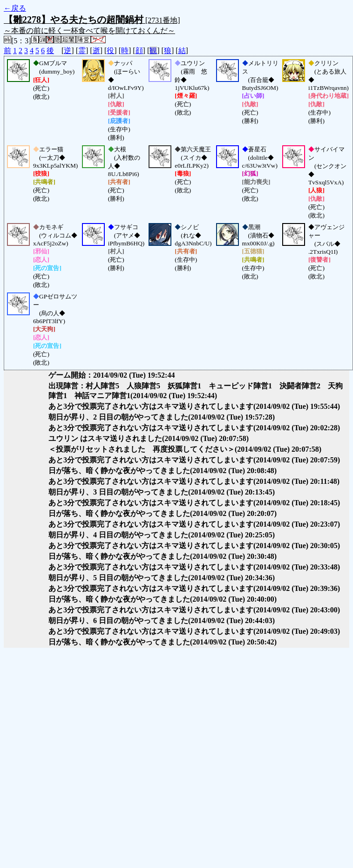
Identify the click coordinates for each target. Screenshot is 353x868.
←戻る (15, 8)
